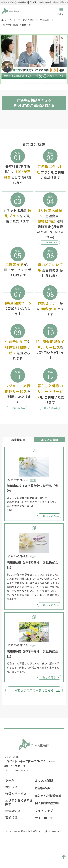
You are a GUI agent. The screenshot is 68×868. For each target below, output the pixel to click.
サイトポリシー (46, 840)
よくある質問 (44, 803)
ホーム (8, 20)
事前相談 (11, 840)
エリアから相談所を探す (19, 825)
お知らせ (11, 810)
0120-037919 (20, 793)
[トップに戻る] (63, 855)
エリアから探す (26, 20)
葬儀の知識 (13, 833)
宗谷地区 (45, 20)
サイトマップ (44, 833)
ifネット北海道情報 (48, 818)
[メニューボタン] (61, 10)
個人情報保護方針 (47, 826)
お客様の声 (43, 811)
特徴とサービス (16, 816)
